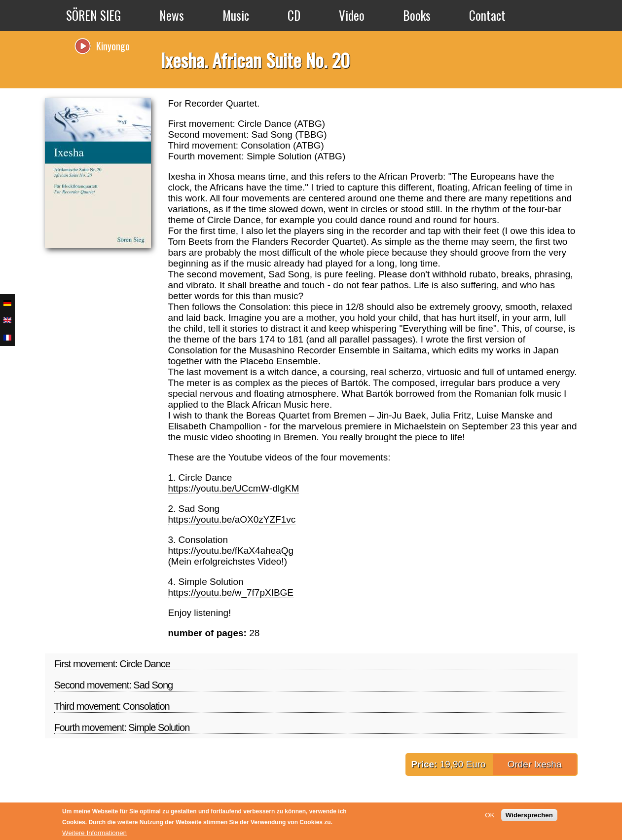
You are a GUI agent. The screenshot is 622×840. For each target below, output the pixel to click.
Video (352, 15)
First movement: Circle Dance (112, 664)
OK (490, 815)
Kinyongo (113, 46)
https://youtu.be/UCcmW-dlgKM (234, 488)
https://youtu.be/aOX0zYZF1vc (232, 519)
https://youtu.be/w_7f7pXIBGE (231, 592)
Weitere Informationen (94, 833)
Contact (487, 15)
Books (417, 15)
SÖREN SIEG (93, 15)
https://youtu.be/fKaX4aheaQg (231, 551)
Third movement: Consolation (112, 706)
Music (236, 15)
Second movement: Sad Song (114, 685)
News (172, 15)
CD (294, 15)
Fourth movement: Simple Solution (122, 727)
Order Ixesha (535, 764)
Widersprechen (529, 815)
